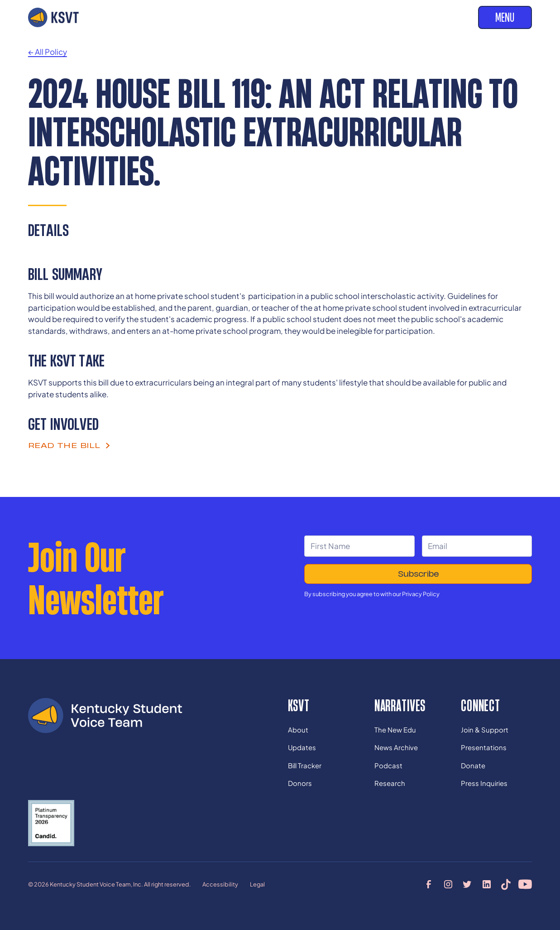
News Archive (396, 747)
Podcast (388, 766)
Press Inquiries (484, 783)
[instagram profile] (448, 884)
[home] (53, 17)
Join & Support (485, 730)
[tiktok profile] (506, 884)
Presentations (484, 747)
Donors (300, 783)
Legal (257, 884)
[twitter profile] (467, 884)
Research (390, 783)
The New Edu (395, 730)
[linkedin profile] (487, 884)
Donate (473, 766)
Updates (302, 747)
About (298, 730)
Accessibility (220, 884)
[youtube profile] (525, 884)
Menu (505, 17)
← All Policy (48, 52)
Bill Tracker (305, 766)
